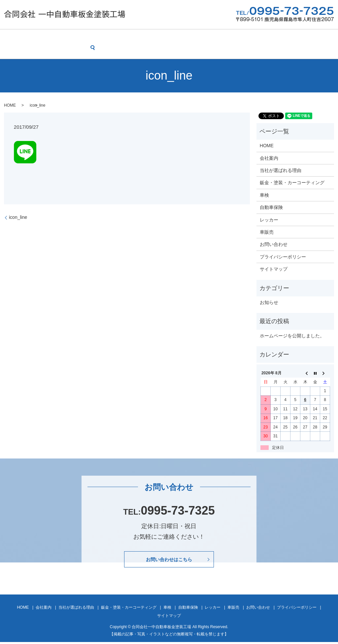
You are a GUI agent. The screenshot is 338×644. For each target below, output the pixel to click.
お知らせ (269, 302)
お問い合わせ (312, 37)
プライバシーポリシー (283, 256)
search (11, 49)
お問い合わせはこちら (169, 560)
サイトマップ (274, 269)
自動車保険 (220, 37)
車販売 (280, 37)
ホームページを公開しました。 (292, 335)
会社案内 (40, 37)
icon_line (18, 217)
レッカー (252, 37)
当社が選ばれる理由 (81, 37)
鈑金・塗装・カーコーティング (145, 37)
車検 (193, 37)
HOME (13, 37)
